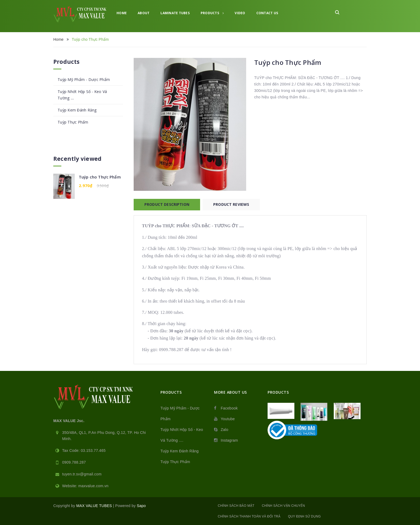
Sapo (141, 506)
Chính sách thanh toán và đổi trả (249, 516)
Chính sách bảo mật (236, 506)
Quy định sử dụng (304, 516)
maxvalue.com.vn (93, 486)
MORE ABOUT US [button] (230, 392)
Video (240, 13)
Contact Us (267, 13)
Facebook (229, 408)
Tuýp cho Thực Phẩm (100, 177)
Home (122, 13)
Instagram (229, 440)
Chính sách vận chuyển (284, 506)
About (144, 13)
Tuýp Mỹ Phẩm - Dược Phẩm (84, 79)
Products (212, 13)
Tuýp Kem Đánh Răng (77, 110)
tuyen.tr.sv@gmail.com (82, 474)
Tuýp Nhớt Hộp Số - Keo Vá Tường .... (82, 95)
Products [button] (171, 392)
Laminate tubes (175, 13)
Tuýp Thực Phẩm (73, 122)
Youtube (228, 419)
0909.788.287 (74, 462)
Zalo (224, 430)
